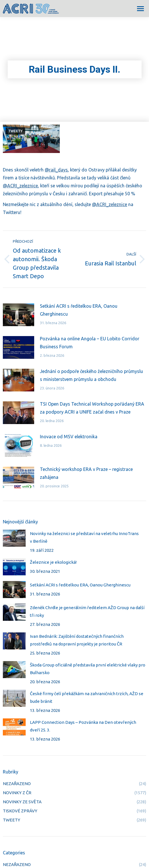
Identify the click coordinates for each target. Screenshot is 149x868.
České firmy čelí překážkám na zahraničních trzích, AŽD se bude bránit (87, 697)
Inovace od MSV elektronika (69, 437)
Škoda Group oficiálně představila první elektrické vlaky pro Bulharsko (88, 669)
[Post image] (19, 315)
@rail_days (56, 170)
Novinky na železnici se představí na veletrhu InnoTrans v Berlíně (84, 537)
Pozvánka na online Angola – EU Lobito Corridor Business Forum (90, 343)
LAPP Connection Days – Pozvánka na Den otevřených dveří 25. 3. (83, 726)
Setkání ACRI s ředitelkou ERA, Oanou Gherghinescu (79, 310)
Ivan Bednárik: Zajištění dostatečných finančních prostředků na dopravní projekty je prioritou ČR (77, 640)
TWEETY (15, 131)
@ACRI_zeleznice (20, 186)
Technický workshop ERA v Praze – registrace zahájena (86, 473)
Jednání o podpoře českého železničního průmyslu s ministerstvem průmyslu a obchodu (91, 375)
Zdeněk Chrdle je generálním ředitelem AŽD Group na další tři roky (87, 611)
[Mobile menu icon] (140, 9)
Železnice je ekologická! (53, 562)
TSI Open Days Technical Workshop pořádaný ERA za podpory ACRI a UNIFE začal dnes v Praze (92, 408)
